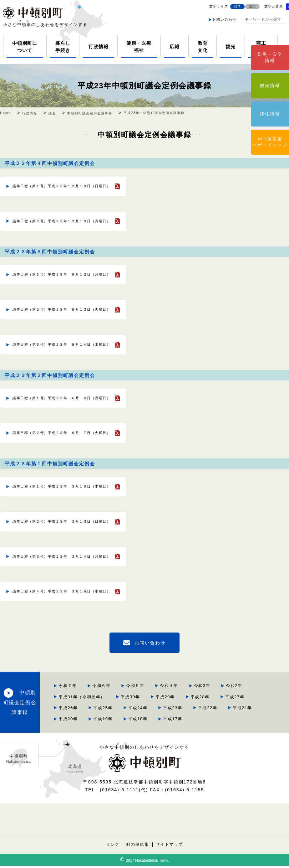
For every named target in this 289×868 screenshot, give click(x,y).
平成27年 (232, 689)
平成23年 (232, 700)
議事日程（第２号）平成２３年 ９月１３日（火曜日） (56, 304)
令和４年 (228, 668)
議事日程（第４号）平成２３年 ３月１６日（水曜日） (56, 575)
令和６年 (160, 668)
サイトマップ (170, 846)
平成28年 (197, 689)
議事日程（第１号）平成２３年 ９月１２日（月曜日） (56, 271)
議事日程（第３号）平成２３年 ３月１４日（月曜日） (56, 541)
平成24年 (197, 700)
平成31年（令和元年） (205, 678)
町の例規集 (137, 846)
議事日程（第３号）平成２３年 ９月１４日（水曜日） (56, 337)
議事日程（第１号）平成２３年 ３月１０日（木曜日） (56, 475)
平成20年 (197, 710)
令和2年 (157, 678)
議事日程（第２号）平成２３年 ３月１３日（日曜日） (56, 508)
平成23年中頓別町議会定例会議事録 (144, 85)
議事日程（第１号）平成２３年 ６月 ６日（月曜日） (56, 389)
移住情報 (270, 114)
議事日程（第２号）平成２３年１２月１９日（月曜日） (56, 219)
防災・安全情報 (270, 57)
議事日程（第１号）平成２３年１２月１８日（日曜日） (56, 185)
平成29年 (161, 689)
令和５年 (194, 668)
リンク (112, 846)
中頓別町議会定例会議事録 (56, 694)
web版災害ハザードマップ (270, 142)
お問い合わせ (225, 19)
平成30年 (126, 689)
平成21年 (161, 710)
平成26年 (126, 700)
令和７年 (125, 668)
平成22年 (126, 710)
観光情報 (270, 85)
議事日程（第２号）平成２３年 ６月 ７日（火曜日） (56, 423)
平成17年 (161, 721)
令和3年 (124, 678)
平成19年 (232, 710)
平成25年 (161, 700)
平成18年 (126, 721)
